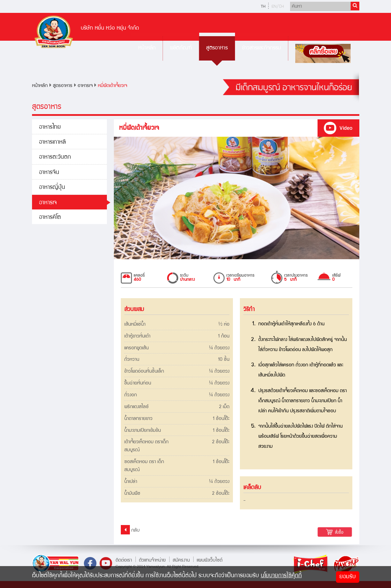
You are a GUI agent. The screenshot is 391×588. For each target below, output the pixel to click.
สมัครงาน (181, 560)
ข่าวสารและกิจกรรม (261, 48)
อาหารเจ (85, 86)
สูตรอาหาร (217, 48)
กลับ (130, 530)
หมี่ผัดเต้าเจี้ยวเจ (112, 86)
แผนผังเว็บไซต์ (210, 560)
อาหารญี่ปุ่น (52, 188)
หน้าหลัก (147, 48)
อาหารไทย (50, 128)
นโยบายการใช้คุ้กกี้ (281, 576)
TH (263, 7)
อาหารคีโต (50, 218)
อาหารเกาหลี (52, 142)
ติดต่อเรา (124, 560)
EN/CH (278, 7)
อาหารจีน (49, 173)
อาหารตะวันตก (55, 157)
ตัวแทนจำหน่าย (152, 560)
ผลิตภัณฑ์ (181, 48)
